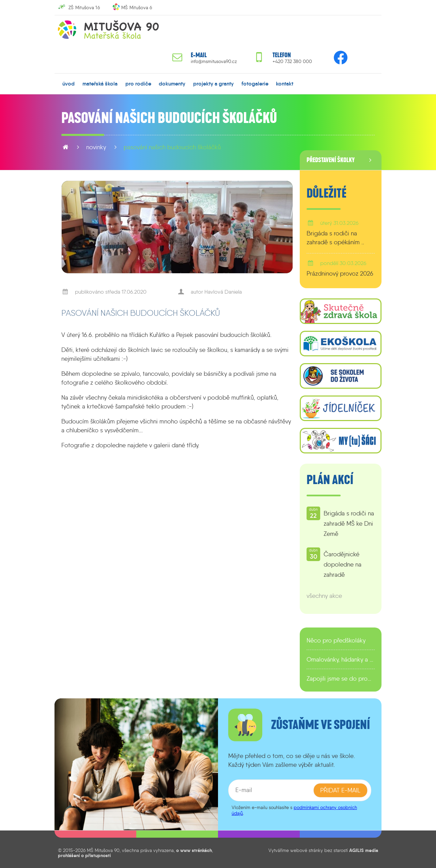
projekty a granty (213, 83)
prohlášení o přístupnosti (84, 855)
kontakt (285, 83)
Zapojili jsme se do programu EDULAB (341, 679)
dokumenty (172, 83)
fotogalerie (255, 83)
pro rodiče (138, 83)
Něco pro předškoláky (336, 640)
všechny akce (324, 596)
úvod (68, 83)
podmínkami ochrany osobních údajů (294, 810)
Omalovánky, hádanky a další (341, 660)
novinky (96, 147)
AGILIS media (364, 850)
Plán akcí (330, 480)
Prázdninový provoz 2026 (340, 274)
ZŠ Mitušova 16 (84, 7)
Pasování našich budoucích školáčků (172, 147)
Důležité (326, 193)
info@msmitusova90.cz (214, 61)
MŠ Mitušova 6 (137, 7)
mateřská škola (100, 83)
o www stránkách (194, 850)
